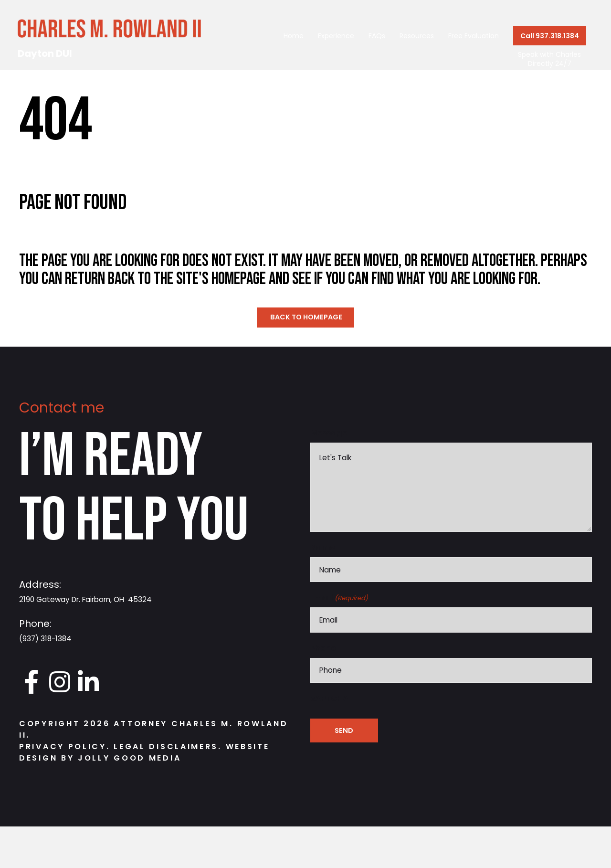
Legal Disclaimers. (169, 749)
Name (322, 593)
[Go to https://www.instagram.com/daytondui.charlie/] (60, 684)
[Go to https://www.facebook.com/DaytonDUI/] (31, 684)
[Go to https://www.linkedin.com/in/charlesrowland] (88, 684)
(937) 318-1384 (53, 640)
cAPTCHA (329, 755)
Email (339, 647)
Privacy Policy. (65, 749)
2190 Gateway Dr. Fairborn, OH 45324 (108, 601)
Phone (323, 701)
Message (329, 435)
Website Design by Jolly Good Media (144, 755)
